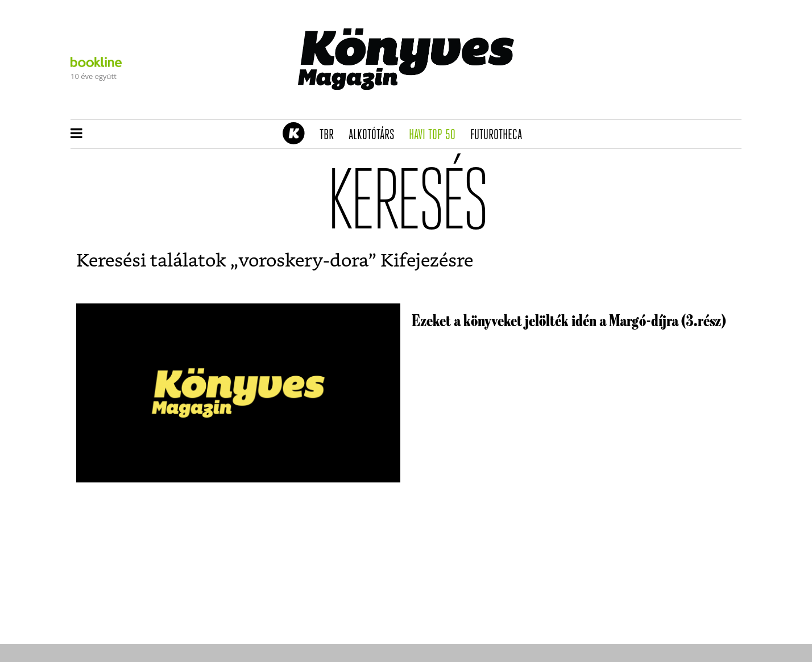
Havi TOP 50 (436, 135)
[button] (76, 134)
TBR (330, 135)
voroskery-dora (303, 261)
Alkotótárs (375, 135)
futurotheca (500, 135)
